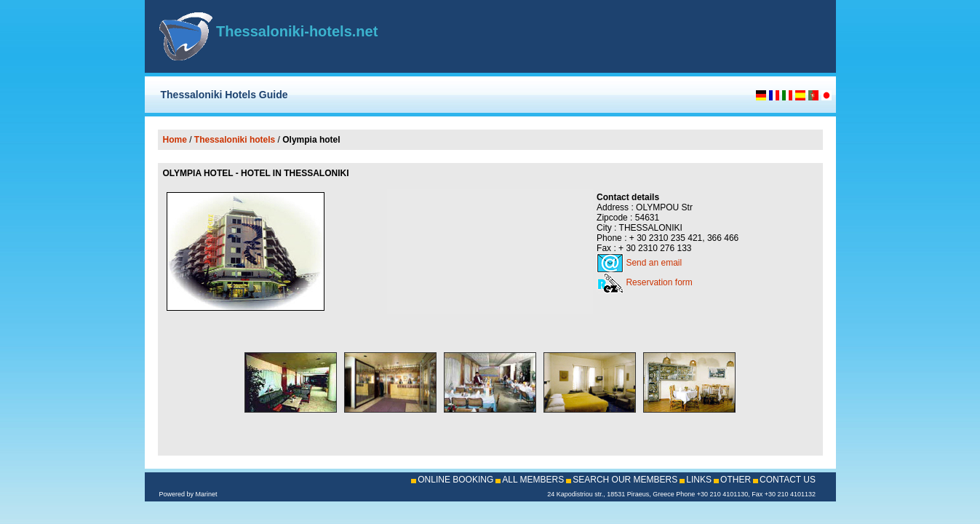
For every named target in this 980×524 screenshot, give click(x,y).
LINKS (699, 480)
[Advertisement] (651, 36)
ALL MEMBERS (533, 480)
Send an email (654, 263)
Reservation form (659, 282)
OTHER (736, 480)
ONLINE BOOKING (455, 480)
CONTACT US (788, 480)
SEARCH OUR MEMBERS (625, 480)
